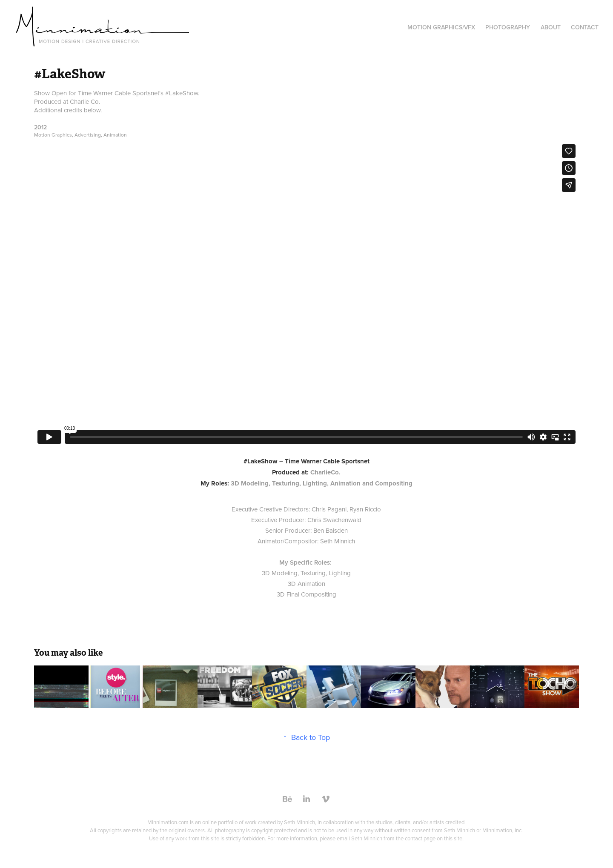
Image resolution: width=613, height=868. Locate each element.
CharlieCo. (325, 472)
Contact (585, 27)
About (551, 27)
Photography (508, 27)
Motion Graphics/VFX (441, 27)
